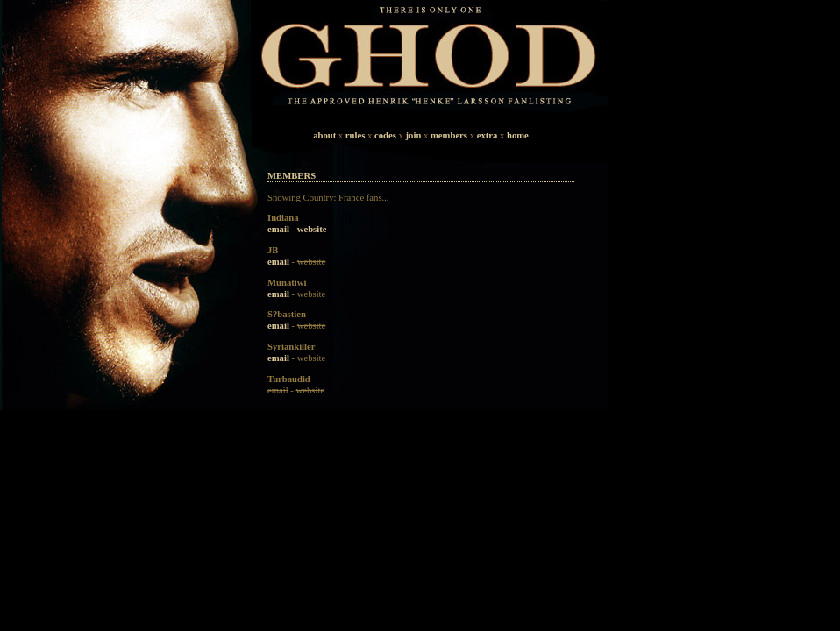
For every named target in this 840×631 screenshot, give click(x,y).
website (312, 229)
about (324, 135)
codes (385, 135)
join (414, 135)
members (449, 135)
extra (488, 135)
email (278, 229)
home (518, 135)
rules (356, 135)
